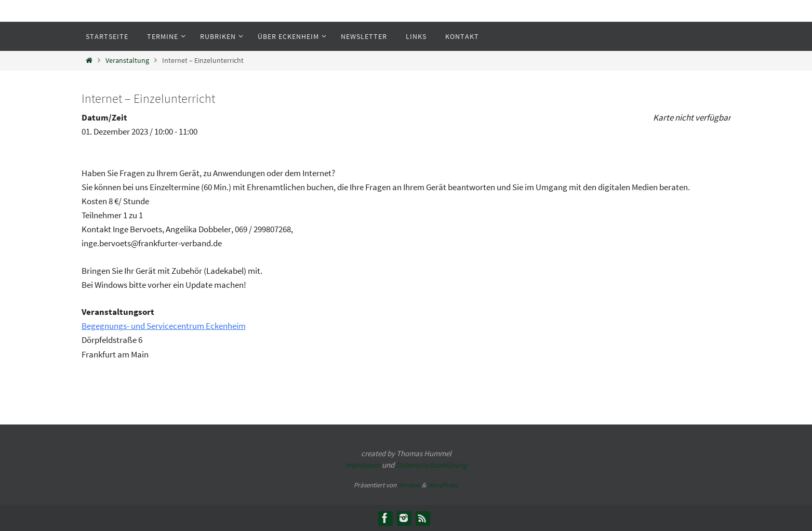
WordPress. (443, 485)
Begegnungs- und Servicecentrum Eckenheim (164, 326)
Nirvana (409, 485)
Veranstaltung (127, 61)
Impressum (363, 465)
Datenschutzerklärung (431, 465)
